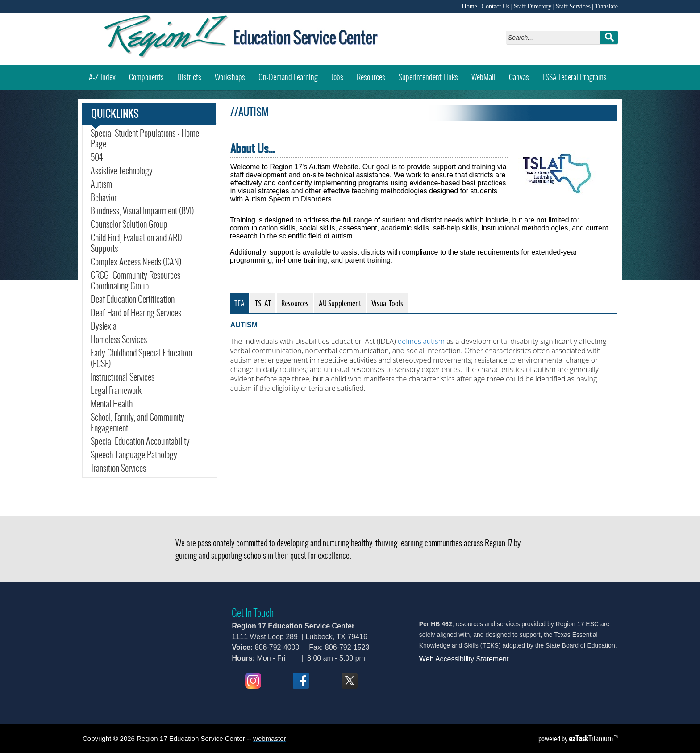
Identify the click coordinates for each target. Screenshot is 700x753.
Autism (101, 184)
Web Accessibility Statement (464, 659)
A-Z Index (102, 77)
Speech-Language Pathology (134, 455)
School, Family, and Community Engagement (137, 423)
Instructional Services (123, 377)
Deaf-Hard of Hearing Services (136, 313)
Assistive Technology (122, 171)
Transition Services (118, 468)
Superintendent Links (428, 77)
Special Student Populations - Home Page (145, 138)
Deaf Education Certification (133, 299)
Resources (371, 77)
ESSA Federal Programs (578, 74)
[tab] (240, 302)
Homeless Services (119, 339)
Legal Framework (116, 390)
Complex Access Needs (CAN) (136, 262)
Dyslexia (104, 326)
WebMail (487, 74)
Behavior (104, 197)
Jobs (337, 77)
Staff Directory (533, 6)
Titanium (592, 738)
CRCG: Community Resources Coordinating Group (135, 280)
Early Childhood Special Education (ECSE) (141, 358)
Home (470, 6)
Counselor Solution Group (129, 224)
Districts (189, 77)
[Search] (556, 38)
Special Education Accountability (140, 441)
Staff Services (573, 6)
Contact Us (496, 6)
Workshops (233, 74)
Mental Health (112, 404)
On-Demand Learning (288, 77)
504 (97, 157)
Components (146, 77)
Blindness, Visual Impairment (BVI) (142, 211)
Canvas (522, 74)
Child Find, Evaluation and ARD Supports (136, 243)
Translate (606, 6)
